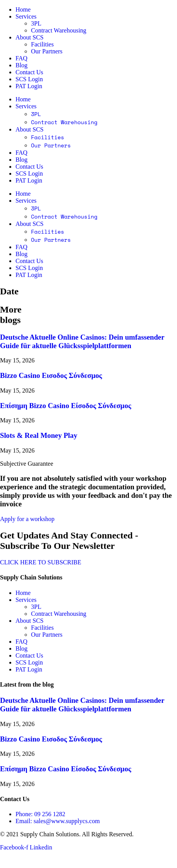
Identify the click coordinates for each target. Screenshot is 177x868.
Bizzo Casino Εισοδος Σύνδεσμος (51, 375)
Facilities (42, 44)
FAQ (21, 58)
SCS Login (29, 79)
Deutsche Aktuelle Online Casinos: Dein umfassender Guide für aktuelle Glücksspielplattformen (82, 341)
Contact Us (29, 72)
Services (26, 16)
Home (23, 9)
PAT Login (29, 86)
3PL (36, 23)
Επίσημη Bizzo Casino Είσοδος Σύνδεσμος (66, 406)
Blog (21, 65)
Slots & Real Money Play (39, 435)
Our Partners (47, 51)
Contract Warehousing (59, 30)
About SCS (29, 37)
